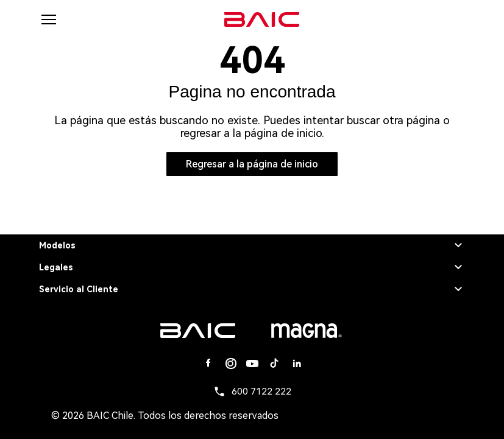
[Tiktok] (274, 363)
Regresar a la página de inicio (252, 164)
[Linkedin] (296, 363)
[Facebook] (208, 363)
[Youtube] (252, 363)
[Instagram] (230, 363)
